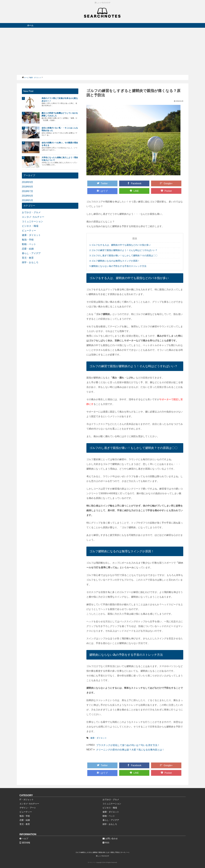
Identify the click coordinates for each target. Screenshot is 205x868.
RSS (106, 843)
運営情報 (25, 843)
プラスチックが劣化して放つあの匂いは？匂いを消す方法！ (128, 745)
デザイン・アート (28, 808)
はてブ (102, 191)
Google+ (166, 183)
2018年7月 (28, 191)
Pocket (166, 191)
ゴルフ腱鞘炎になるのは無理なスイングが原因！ (115, 261)
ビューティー (29, 231)
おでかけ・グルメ (31, 212)
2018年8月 (28, 187)
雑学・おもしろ (30, 262)
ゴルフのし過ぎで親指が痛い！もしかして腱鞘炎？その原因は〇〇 (124, 255)
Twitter (102, 183)
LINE (134, 191)
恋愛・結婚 (28, 249)
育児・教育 (28, 258)
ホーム (30, 25)
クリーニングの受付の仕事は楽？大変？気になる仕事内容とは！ (130, 750)
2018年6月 (28, 196)
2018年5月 (28, 200)
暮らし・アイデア (31, 253)
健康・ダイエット (99, 738)
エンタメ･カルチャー (33, 217)
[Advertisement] (103, 51)
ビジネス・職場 (30, 226)
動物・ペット (29, 244)
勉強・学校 (28, 240)
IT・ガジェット (27, 799)
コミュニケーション (32, 221)
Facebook (134, 183)
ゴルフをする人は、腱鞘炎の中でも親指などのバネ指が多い (120, 245)
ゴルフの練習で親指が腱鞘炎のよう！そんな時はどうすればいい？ (124, 250)
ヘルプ (24, 839)
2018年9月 (28, 182)
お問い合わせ (110, 839)
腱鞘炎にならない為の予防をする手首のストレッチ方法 (118, 266)
